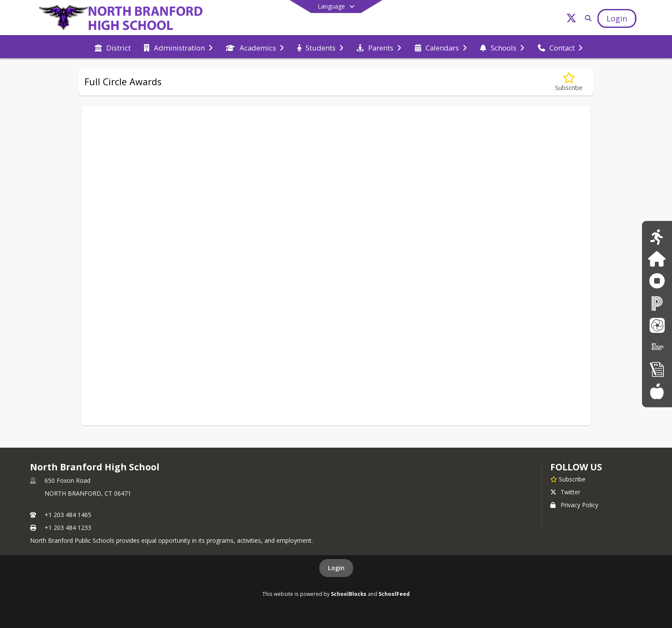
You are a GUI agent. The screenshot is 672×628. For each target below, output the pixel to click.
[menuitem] (113, 47)
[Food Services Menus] (657, 391)
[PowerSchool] (657, 303)
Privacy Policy (574, 505)
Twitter (565, 492)
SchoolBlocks (349, 594)
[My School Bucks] (657, 347)
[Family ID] (657, 259)
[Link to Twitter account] (571, 19)
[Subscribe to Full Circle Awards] (569, 82)
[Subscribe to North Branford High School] (568, 479)
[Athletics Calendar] (657, 237)
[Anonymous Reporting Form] (657, 281)
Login (336, 568)
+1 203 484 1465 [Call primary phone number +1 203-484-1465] (68, 515)
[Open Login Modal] (617, 18)
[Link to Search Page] (587, 18)
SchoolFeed (394, 594)
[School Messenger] (657, 325)
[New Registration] (657, 369)
